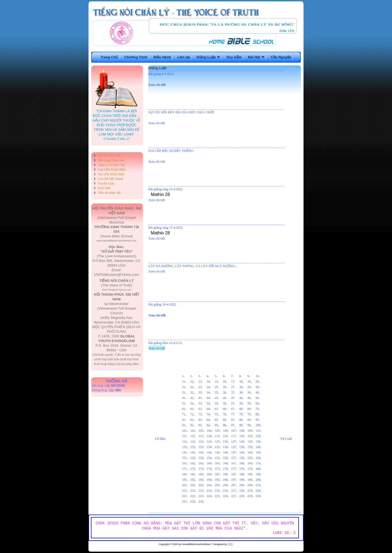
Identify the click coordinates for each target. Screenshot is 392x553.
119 (250, 436)
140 (258, 447)
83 (200, 420)
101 (185, 431)
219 (250, 491)
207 (234, 485)
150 (258, 452)
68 (241, 409)
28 (241, 387)
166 (225, 463)
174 (209, 469)
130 (258, 442)
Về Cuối (286, 439)
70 (257, 409)
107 (234, 431)
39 (249, 392)
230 (258, 496)
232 (193, 501)
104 (209, 431)
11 (184, 382)
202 (193, 485)
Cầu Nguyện (281, 57)
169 (250, 463)
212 (193, 491)
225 (217, 496)
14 (208, 382)
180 (258, 469)
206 (225, 485)
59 (249, 403)
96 (225, 425)
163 (201, 463)
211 (185, 491)
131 (185, 447)
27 (233, 387)
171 (185, 469)
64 (208, 409)
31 (184, 392)
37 (233, 392)
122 (193, 442)
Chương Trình (136, 57)
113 (201, 436)
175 (217, 469)
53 (200, 403)
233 (201, 501)
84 (208, 420)
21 (184, 387)
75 (216, 414)
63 (200, 409)
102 (193, 431)
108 (242, 431)
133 (201, 447)
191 (185, 480)
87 (233, 420)
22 (192, 387)
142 (193, 452)
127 (234, 442)
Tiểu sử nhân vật (109, 193)
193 (201, 480)
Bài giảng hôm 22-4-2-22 (165, 343)
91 (184, 425)
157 (234, 458)
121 (185, 442)
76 (225, 414)
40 (257, 392)
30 (257, 387)
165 (217, 463)
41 (184, 398)
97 (233, 425)
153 (201, 458)
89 (249, 420)
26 (225, 387)
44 (208, 398)
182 (193, 474)
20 (257, 382)
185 (217, 474)
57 (233, 403)
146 (225, 452)
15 (216, 382)
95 (216, 425)
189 (250, 474)
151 (185, 458)
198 (242, 480)
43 (200, 398)
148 (242, 452)
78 (241, 414)
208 (242, 485)
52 (192, 403)
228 (242, 496)
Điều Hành (162, 57)
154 (209, 458)
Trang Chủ (109, 57)
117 (234, 436)
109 (250, 431)
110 (258, 431)
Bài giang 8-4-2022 (161, 74)
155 (217, 458)
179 (250, 469)
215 (217, 491)
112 (193, 436)
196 (225, 480)
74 (208, 414)
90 (257, 420)
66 (225, 409)
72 (192, 414)
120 (258, 436)
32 (192, 392)
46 (225, 398)
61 (184, 409)
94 (208, 425)
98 (241, 425)
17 (233, 382)
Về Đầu (160, 439)
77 (233, 414)
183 (201, 474)
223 (201, 496)
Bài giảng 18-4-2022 (162, 304)
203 (201, 485)
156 (225, 458)
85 (216, 420)
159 (250, 458)
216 (225, 491)
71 (184, 414)
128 (242, 442)
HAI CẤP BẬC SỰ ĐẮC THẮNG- (171, 151)
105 (217, 431)
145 (217, 452)
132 (193, 447)
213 (201, 491)
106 (225, 431)
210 (258, 485)
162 (193, 463)
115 (217, 436)
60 (257, 403)
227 (234, 496)
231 (185, 501)
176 (225, 469)
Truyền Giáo (106, 183)
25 (216, 387)
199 (250, 480)
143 (201, 452)
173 (201, 469)
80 (257, 414)
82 (192, 420)
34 (208, 392)
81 (184, 420)
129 (250, 442)
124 (209, 442)
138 (242, 447)
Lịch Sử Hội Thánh (110, 179)
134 (209, 447)
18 (241, 382)
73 (200, 414)
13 (200, 382)
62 (192, 409)
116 (225, 436)
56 (225, 403)
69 (249, 409)
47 (233, 398)
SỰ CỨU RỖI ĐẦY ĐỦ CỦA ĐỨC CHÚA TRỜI (181, 112)
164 (209, 463)
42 (192, 398)
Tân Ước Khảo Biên (111, 174)
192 (193, 480)
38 (241, 392)
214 (209, 491)
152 (193, 458)
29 (249, 387)
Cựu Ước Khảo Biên (111, 170)
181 (185, 474)
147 (234, 452)
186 (225, 474)
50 (257, 398)
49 (249, 398)
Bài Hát (256, 57)
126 (225, 442)
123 (201, 442)
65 (216, 409)
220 (258, 491)
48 (241, 398)
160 (258, 458)
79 (249, 414)
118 (242, 436)
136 (225, 447)
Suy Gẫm (234, 57)
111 (184, 436)
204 (209, 485)
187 (234, 474)
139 (250, 447)
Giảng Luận (209, 57)
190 (258, 474)
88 (241, 420)
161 (185, 463)
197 (234, 480)
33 (200, 392)
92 (192, 425)
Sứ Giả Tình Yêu (109, 156)
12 (192, 382)
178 (242, 469)
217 (234, 491)
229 (250, 496)
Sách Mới (104, 188)
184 (209, 474)
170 (258, 463)
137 (234, 447)
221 (185, 496)
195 (217, 480)
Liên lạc (184, 57)
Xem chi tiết (157, 85)
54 (208, 403)
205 (217, 485)
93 (200, 425)
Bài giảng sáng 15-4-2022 (166, 189)
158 (242, 458)
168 (242, 463)
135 (217, 447)
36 (225, 392)
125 (217, 442)
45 (216, 398)
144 (209, 452)
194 (209, 480)
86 (225, 420)
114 (209, 436)
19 (249, 382)
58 (241, 403)
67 (233, 409)
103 (201, 431)
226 (225, 496)
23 (200, 387)
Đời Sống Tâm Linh (111, 160)
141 (185, 452)
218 (242, 491)
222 (193, 496)
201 (185, 485)
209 (250, 485)
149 (250, 452)
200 (258, 480)
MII (230, 544)
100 (258, 425)
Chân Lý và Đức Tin (111, 165)
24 (208, 387)
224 (209, 496)
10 (257, 376)
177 (234, 469)
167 (234, 463)
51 (184, 403)
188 (242, 474)
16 (225, 382)
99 (249, 425)
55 (216, 403)
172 (193, 469)
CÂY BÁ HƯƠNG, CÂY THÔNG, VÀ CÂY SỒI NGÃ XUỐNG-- (193, 266)
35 (216, 392)
